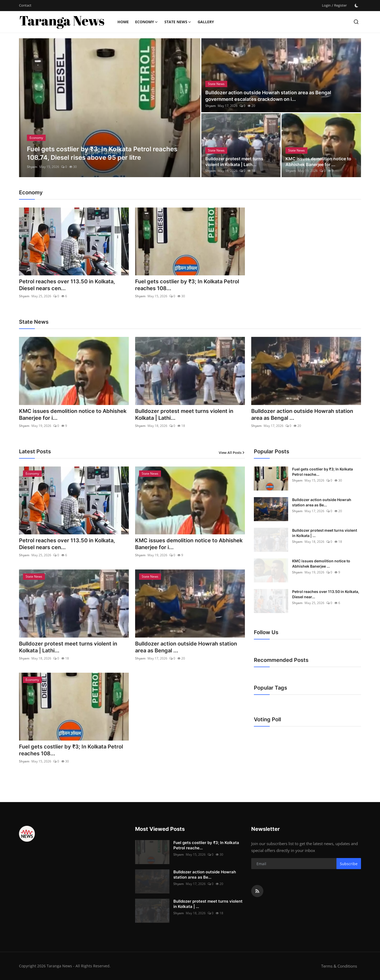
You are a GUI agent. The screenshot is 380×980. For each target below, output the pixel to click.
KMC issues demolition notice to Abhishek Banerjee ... (321, 564)
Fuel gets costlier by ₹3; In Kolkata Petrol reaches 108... (187, 285)
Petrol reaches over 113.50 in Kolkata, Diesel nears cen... (67, 285)
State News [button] (178, 22)
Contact (25, 5)
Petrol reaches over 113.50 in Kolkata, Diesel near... (326, 594)
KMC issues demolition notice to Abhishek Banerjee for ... (318, 162)
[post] (110, 108)
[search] (356, 22)
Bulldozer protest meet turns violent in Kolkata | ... (325, 533)
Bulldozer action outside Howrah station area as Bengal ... (302, 414)
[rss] (257, 891)
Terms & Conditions (339, 966)
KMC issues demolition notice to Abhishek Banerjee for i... (73, 414)
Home (123, 22)
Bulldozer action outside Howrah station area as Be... (322, 502)
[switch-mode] (357, 6)
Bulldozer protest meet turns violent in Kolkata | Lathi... (184, 414)
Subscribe (349, 864)
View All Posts (232, 453)
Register (340, 5)
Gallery (206, 22)
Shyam (32, 167)
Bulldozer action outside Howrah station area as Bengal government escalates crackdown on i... (268, 96)
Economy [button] (147, 22)
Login (326, 5)
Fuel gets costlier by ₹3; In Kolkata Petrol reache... (322, 472)
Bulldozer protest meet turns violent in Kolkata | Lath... (234, 162)
